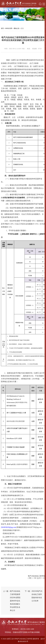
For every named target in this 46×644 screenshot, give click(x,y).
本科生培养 (9, 28)
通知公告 (17, 28)
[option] (23, 14)
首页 (2, 28)
